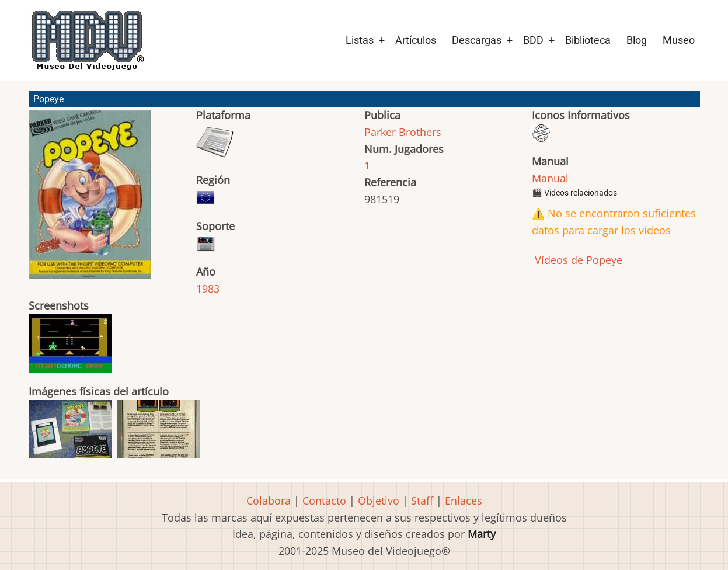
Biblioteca (588, 40)
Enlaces (464, 501)
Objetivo (379, 501)
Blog (637, 40)
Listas (360, 40)
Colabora (269, 501)
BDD (533, 40)
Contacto (324, 501)
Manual (550, 178)
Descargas (477, 40)
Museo (679, 40)
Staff (422, 501)
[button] (90, 199)
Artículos (416, 40)
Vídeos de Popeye (577, 260)
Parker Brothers (403, 132)
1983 (208, 289)
